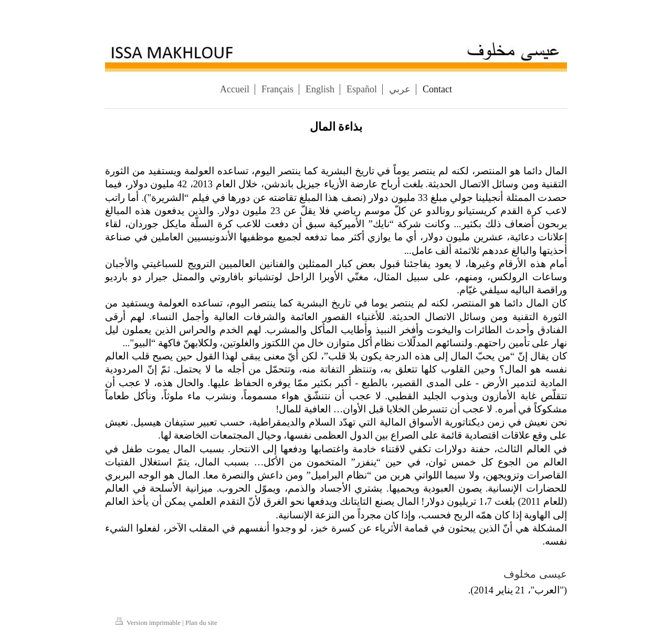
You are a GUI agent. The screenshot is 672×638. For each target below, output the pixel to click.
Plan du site (201, 623)
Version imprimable (149, 623)
